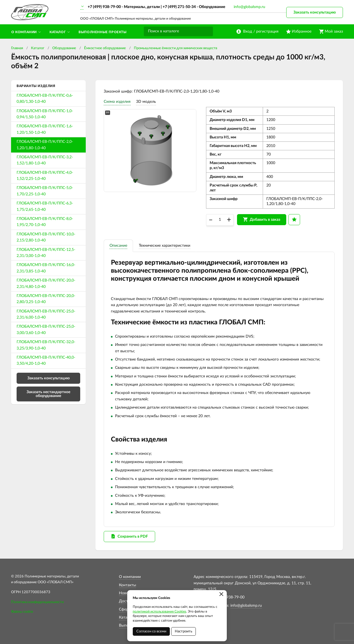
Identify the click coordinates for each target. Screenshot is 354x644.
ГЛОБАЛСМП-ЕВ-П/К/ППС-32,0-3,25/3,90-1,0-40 (46, 345)
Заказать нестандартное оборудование (48, 394)
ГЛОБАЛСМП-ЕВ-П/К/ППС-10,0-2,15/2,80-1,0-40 (46, 237)
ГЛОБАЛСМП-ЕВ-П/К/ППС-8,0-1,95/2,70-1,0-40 (45, 222)
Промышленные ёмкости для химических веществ (175, 48)
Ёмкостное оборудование (105, 48)
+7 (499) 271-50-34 (179, 7)
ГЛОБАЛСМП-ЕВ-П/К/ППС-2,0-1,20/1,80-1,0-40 (45, 145)
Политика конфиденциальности (37, 602)
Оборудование (64, 48)
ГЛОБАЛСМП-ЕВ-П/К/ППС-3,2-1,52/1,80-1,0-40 (45, 160)
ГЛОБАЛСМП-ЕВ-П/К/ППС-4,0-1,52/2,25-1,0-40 (45, 176)
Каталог (38, 48)
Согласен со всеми (151, 631)
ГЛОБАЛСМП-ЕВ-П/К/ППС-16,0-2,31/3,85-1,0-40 (46, 268)
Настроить (183, 631)
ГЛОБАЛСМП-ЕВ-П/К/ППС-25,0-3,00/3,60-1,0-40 (46, 330)
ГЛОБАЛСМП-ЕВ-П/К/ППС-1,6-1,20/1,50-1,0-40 (45, 129)
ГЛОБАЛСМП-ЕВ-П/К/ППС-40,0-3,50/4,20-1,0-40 (46, 361)
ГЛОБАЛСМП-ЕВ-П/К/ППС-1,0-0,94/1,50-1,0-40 (45, 114)
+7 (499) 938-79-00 (104, 7)
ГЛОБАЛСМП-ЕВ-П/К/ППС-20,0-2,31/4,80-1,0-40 (46, 283)
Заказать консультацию (315, 12)
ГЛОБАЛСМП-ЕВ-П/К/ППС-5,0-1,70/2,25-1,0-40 (45, 191)
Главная (17, 48)
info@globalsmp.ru (249, 7)
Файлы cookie (22, 612)
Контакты (127, 585)
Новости (127, 593)
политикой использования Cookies (159, 611)
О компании (130, 577)
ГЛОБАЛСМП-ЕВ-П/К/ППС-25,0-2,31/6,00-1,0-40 (46, 314)
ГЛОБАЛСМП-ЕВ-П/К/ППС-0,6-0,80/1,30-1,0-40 (45, 99)
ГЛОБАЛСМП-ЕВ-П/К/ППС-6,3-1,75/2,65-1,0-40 (45, 206)
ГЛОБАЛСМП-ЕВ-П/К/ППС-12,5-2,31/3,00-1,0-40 (46, 253)
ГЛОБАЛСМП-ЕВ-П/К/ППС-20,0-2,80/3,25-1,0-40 (46, 299)
